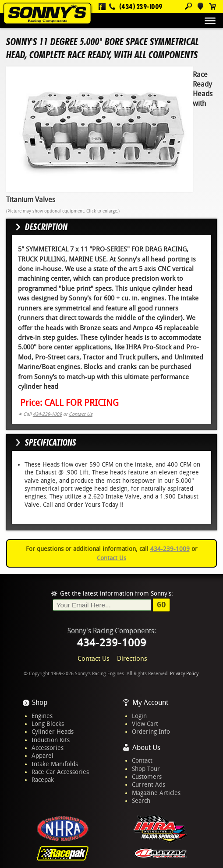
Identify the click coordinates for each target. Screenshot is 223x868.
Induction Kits (51, 740)
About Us (146, 748)
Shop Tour (146, 769)
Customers (147, 777)
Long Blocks (48, 724)
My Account (150, 702)
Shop (40, 702)
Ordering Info (151, 732)
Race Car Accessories (60, 772)
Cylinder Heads (53, 732)
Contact (142, 760)
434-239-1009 (47, 414)
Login (139, 716)
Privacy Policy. (185, 674)
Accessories (48, 748)
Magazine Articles (156, 793)
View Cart (145, 724)
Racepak (43, 780)
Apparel (42, 756)
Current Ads (149, 784)
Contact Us (81, 414)
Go (161, 605)
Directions (132, 659)
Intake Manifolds (55, 764)
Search (141, 801)
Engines (42, 716)
